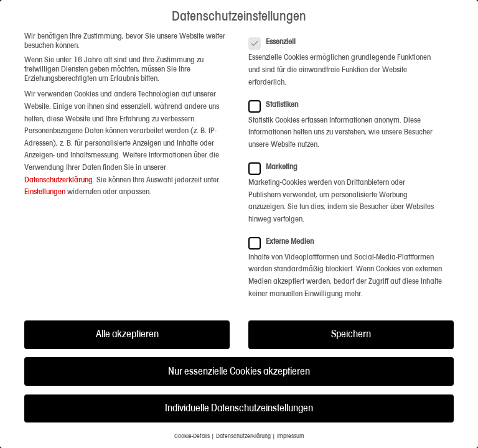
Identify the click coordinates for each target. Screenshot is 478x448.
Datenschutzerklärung (59, 177)
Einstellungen (45, 189)
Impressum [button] (291, 434)
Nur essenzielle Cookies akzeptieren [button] (239, 369)
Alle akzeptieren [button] (127, 332)
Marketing (277, 165)
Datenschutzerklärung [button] (243, 434)
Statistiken (277, 102)
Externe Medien (285, 239)
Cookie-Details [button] (192, 434)
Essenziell (276, 40)
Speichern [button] (351, 332)
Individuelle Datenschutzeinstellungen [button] (239, 406)
